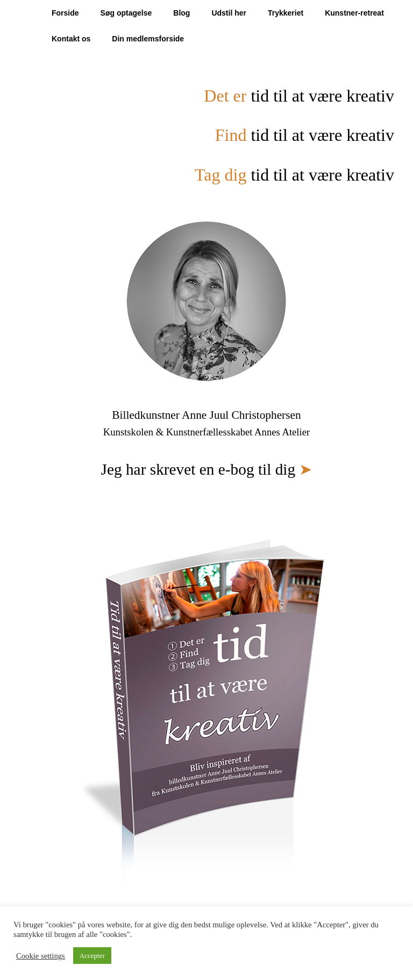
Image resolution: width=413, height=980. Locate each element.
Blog (181, 13)
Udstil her (229, 13)
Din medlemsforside (148, 39)
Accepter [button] (92, 956)
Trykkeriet (286, 13)
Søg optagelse (126, 13)
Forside (65, 13)
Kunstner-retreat (354, 13)
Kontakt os (71, 39)
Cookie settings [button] (41, 956)
